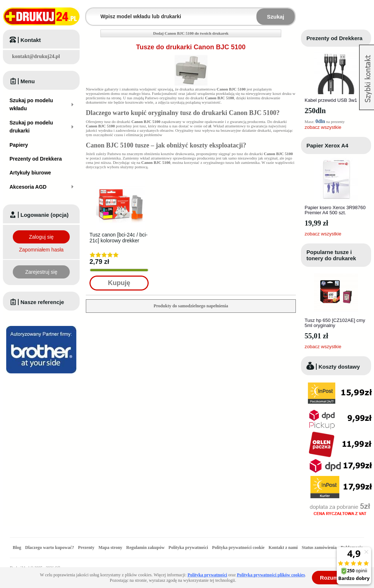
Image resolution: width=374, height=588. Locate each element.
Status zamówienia (320, 547)
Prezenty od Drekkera (334, 38)
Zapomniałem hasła (41, 250)
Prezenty (86, 547)
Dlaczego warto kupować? (50, 547)
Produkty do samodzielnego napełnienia (191, 306)
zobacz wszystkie (323, 127)
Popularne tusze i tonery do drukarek (331, 255)
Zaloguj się (41, 237)
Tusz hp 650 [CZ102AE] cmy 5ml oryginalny (335, 323)
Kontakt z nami (283, 547)
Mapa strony (110, 547)
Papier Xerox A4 (327, 145)
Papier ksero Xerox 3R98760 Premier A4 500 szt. (335, 210)
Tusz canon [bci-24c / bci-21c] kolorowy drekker (119, 238)
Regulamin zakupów (146, 547)
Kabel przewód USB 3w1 (331, 100)
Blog (17, 547)
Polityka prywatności (188, 547)
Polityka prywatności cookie (238, 547)
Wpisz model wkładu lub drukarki (91, 12)
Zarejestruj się (41, 272)
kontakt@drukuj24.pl (36, 56)
